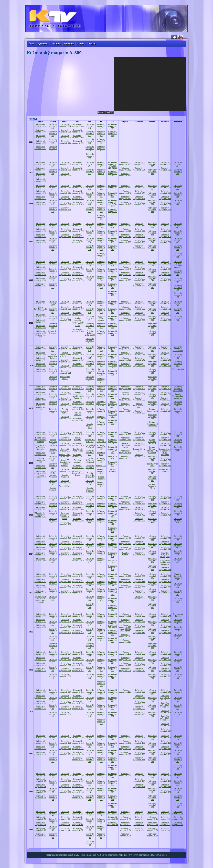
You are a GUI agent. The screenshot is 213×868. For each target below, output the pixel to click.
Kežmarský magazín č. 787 (113, 225)
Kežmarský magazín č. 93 (40, 786)
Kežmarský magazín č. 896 (40, 125)
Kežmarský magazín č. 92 (40, 791)
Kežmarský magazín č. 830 (90, 187)
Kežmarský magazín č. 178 (139, 753)
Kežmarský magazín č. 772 (78, 236)
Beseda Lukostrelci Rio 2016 (152, 442)
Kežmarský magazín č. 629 (101, 356)
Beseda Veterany (101, 478)
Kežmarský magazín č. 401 (40, 554)
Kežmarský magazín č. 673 (90, 326)
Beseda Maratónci (65, 476)
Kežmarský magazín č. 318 (90, 616)
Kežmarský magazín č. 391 (152, 576)
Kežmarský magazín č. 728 (90, 264)
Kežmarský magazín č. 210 (78, 697)
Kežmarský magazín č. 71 (125, 824)
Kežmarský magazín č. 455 (53, 521)
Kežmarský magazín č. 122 (125, 775)
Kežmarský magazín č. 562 (65, 418)
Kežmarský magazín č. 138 (178, 805)
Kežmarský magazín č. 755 (178, 295)
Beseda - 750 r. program (101, 318)
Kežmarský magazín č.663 (53, 303)
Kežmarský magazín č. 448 (178, 553)
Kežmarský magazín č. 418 (90, 553)
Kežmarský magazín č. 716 (65, 279)
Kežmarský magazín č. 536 (125, 433)
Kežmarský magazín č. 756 (178, 288)
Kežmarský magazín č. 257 (65, 653)
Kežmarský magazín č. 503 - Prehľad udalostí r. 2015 (40, 474)
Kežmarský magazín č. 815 (53, 202)
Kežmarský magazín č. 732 (101, 264)
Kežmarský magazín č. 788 (125, 241)
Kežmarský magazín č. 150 (53, 737)
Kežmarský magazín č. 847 (139, 192)
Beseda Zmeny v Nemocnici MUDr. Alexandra (165, 452)
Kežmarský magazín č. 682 (113, 326)
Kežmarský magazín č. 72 (125, 813)
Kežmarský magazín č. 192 (178, 752)
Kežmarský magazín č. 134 (165, 791)
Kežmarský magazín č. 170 (113, 752)
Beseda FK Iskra (101, 454)
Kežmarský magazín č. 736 (113, 271)
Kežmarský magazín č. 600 (165, 393)
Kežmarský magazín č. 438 (152, 568)
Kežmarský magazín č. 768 (65, 236)
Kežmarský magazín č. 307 (65, 626)
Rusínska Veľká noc (78, 414)
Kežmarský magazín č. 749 (152, 271)
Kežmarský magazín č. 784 (113, 248)
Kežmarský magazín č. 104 (78, 797)
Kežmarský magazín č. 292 (165, 653)
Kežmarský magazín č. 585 (125, 405)
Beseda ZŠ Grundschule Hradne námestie (65, 463)
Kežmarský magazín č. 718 (65, 268)
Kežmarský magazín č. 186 (165, 753)
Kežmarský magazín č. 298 (40, 626)
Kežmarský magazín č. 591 (139, 393)
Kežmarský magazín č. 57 (90, 836)
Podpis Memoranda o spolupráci (178, 396)
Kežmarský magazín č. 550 (178, 449)
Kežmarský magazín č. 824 (78, 198)
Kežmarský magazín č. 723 (78, 268)
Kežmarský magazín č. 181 (139, 737)
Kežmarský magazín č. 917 (101, 126)
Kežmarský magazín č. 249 (53, 676)
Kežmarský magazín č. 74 (139, 829)
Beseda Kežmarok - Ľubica (65, 411)
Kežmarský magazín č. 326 (113, 616)
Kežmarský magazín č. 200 (53, 707)
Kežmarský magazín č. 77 (139, 813)
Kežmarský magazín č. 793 (139, 241)
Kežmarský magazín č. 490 (152, 521)
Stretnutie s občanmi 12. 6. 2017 (101, 404)
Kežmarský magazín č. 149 (53, 745)
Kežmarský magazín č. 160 (90, 760)
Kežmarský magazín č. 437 (139, 537)
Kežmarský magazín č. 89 (178, 818)
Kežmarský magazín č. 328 (125, 635)
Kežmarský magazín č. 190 (178, 767)
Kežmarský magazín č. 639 (139, 365)
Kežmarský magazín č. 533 (125, 457)
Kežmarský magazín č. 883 (125, 163)
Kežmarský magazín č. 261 (78, 653)
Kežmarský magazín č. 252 (53, 654)
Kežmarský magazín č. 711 (40, 263)
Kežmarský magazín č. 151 (65, 753)
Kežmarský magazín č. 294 (178, 669)
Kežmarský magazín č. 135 (165, 786)
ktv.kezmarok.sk (159, 855)
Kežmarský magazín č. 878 (113, 174)
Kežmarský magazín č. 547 (165, 444)
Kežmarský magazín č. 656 (40, 327)
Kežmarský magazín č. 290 (165, 664)
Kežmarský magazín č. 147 (53, 760)
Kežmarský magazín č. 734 (113, 286)
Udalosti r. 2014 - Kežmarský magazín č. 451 (40, 515)
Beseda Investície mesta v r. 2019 (40, 309)
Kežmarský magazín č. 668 (78, 330)
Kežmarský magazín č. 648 (165, 365)
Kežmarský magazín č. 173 (125, 753)
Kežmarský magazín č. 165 (101, 752)
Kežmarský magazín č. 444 (165, 548)
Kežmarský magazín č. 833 (101, 202)
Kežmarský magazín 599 (165, 399)
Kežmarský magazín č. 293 (178, 676)
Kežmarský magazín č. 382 (125, 575)
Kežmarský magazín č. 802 (165, 236)
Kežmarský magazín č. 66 (113, 818)
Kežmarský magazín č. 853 (165, 209)
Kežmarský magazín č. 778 (90, 225)
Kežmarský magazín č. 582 (113, 396)
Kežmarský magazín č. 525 (101, 471)
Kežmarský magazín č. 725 (90, 278)
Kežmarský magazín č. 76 (139, 818)
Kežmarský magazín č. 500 (178, 506)
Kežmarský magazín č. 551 (178, 442)
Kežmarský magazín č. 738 (125, 279)
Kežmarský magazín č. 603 (178, 404)
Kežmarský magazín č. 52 (78, 829)
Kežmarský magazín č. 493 (152, 498)
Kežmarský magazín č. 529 (113, 464)
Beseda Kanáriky (78, 439)
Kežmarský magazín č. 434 (139, 554)
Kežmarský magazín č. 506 (40, 433)
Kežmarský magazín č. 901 (65, 142)
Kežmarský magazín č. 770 (65, 225)
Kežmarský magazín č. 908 (78, 125)
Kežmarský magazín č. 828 (90, 202)
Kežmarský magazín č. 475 (101, 498)
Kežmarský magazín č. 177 (139, 759)
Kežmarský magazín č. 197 (40, 697)
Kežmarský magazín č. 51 (65, 813)
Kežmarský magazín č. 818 (65, 209)
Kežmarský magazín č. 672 (90, 341)
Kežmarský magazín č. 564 (65, 399)
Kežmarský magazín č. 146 (40, 737)
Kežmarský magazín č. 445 (165, 543)
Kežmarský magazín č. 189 (165, 737)
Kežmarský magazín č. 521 (90, 468)
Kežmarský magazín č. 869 (65, 169)
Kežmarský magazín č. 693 (139, 302)
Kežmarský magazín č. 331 (125, 615)
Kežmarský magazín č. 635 (125, 365)
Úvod (31, 44)
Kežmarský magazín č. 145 (40, 742)
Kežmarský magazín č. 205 (65, 702)
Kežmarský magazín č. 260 (78, 659)
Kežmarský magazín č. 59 (90, 821)
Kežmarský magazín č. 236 (152, 692)
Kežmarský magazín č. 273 (113, 661)
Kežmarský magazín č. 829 (90, 195)
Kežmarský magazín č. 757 (178, 280)
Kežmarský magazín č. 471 (90, 498)
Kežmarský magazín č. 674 (90, 318)
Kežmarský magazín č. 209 (78, 702)
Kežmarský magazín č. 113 (101, 798)
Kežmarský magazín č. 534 (125, 452)
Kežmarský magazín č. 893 (40, 142)
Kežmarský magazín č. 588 (125, 388)
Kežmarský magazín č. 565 (65, 393)
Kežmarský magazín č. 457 (53, 506)
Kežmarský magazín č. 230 (139, 702)
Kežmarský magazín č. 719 (65, 263)
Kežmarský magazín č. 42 (40, 818)
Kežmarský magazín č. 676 (90, 303)
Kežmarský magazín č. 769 (65, 230)
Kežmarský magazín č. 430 (125, 548)
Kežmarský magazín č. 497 (165, 497)
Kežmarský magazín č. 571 (90, 418)
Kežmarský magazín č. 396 (178, 600)
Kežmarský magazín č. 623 (90, 371)
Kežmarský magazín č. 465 (78, 508)
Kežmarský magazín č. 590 (139, 399)
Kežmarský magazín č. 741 (125, 263)
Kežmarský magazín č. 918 (113, 134)
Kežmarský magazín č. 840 (125, 203)
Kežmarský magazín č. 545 (165, 465)
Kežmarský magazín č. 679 (101, 311)
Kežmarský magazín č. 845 (139, 203)
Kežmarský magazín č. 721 (78, 274)
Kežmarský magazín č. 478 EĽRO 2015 (113, 514)
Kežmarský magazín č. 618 (78, 365)
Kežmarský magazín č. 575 (90, 389)
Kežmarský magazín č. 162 (90, 745)
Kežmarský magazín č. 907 (78, 131)
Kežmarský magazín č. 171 (113, 745)
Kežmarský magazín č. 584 (125, 410)
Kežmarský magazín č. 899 (53, 134)
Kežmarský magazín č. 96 (53, 798)
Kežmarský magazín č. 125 (139, 786)
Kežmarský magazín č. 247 (40, 659)
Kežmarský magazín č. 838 (113, 195)
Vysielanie (43, 44)
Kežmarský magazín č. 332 (139, 632)
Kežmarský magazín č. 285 (152, 669)
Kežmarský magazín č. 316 (90, 631)
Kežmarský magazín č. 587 (125, 399)
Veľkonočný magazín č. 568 (78, 408)
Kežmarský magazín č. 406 (53, 553)
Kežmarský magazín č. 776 (90, 240)
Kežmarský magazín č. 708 (40, 279)
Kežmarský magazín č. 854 (165, 203)
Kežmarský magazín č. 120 (113, 783)
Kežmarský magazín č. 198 (40, 691)
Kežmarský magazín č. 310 (78, 632)
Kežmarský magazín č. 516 (78, 467)
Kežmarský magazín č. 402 (40, 548)
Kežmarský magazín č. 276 (125, 664)
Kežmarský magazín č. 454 (40, 497)
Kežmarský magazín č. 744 (139, 274)
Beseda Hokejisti (113, 470)
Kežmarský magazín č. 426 (113, 555)
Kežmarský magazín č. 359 (65, 581)
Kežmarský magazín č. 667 (65, 302)
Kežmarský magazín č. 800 (152, 225)
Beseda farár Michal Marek (78, 450)
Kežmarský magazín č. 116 (101, 775)
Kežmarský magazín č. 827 (90, 210)
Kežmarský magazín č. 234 (152, 707)
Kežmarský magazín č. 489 (139, 497)
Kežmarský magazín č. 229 (139, 708)
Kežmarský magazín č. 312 (78, 621)
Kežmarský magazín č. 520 (90, 482)
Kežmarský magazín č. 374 (113, 608)
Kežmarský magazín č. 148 (53, 752)
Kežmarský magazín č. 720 (78, 279)
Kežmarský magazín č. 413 (78, 554)
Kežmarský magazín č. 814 (53, 210)
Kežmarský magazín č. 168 (113, 767)
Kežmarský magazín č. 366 (90, 598)
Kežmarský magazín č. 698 (152, 303)
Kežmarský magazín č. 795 (139, 230)
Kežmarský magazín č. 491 (152, 513)
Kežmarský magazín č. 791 (125, 225)
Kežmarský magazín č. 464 (78, 514)
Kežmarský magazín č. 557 (40, 388)
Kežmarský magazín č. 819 (65, 203)
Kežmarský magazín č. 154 (65, 737)
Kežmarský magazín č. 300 (40, 615)
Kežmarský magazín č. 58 (90, 828)
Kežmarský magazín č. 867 (53, 164)
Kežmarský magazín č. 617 (65, 348)
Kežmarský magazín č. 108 (78, 775)
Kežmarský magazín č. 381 (125, 581)
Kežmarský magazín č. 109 (90, 798)
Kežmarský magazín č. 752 (165, 274)
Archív (81, 44)
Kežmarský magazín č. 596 (152, 389)
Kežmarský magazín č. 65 (113, 824)
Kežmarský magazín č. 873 (90, 172)
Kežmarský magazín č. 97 (53, 790)
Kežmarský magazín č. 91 (40, 797)
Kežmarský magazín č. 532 (113, 434)
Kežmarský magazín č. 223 (113, 699)
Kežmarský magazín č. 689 (125, 302)
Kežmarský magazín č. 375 (113, 600)
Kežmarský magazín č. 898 (53, 141)
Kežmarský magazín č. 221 (113, 714)
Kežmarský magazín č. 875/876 (101, 172)
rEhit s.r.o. (73, 855)
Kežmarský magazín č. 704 (178, 311)
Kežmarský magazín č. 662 (53, 311)
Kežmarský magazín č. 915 (101, 141)
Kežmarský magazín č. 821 (65, 192)
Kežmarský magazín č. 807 (178, 240)
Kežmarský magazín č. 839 (113, 187)
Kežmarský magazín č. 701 (165, 308)
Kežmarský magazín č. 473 (101, 513)
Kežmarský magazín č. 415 (78, 543)
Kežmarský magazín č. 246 (40, 664)
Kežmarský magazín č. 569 (78, 403)
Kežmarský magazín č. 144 (40, 748)
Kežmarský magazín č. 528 (101, 434)
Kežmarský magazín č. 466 (78, 503)
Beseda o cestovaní (78, 461)
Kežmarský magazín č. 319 (101, 638)
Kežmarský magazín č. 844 (125, 187)
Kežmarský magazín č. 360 (65, 575)
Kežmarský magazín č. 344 (165, 615)
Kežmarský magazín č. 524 (101, 484)
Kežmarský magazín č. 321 (101, 623)
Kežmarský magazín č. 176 (125, 737)
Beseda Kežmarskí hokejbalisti (90, 460)
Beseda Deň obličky (65, 378)
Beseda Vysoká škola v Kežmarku (53, 356)
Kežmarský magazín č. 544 (152, 434)
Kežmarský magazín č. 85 (165, 818)
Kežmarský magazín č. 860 (178, 187)
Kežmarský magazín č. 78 (152, 835)
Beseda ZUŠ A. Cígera (90, 441)
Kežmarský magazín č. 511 (65, 482)
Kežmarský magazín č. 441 (152, 546)
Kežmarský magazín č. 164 (101, 760)
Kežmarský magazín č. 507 (53, 482)
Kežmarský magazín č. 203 (65, 713)
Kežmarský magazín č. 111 (90, 783)
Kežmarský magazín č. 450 (178, 538)
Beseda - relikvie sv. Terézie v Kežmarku (40, 447)
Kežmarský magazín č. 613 (53, 349)
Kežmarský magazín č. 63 (101, 821)
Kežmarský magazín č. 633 (113, 356)
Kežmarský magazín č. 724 (78, 263)
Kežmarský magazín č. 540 (139, 433)
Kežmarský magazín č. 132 (152, 783)
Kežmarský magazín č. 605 (40, 370)
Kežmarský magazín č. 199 (53, 714)
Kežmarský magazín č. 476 (113, 530)
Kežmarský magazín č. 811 (40, 198)
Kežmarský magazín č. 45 (53, 828)
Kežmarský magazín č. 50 (65, 818)
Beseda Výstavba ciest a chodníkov (152, 424)
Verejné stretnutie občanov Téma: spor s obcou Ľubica (78, 322)
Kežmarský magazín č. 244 (178, 692)
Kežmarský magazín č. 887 (152, 164)
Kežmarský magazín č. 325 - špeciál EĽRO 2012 (113, 624)
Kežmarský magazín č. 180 (139, 742)
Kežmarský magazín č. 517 (78, 456)
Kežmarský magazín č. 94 (40, 780)
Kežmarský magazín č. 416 (78, 537)
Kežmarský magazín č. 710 (40, 268)
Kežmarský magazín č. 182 (152, 760)
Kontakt (92, 44)
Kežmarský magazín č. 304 (53, 623)
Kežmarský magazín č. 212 (90, 714)
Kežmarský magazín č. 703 (178, 318)
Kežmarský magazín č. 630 (101, 349)
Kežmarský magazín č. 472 (101, 521)
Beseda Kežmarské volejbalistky (90, 475)
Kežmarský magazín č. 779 (101, 255)
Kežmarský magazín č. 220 (101, 692)
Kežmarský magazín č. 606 (40, 365)
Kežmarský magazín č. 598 (165, 405)
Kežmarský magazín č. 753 (165, 268)
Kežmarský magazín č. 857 (165, 187)
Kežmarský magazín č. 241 (178, 714)
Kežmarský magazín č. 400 (40, 559)
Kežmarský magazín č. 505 (40, 454)
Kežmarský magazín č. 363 (78, 581)
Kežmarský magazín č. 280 (139, 670)
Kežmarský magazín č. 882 (125, 169)
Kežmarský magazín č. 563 (65, 405)
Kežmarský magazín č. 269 (101, 661)
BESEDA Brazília (125, 554)
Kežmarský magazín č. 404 (40, 537)
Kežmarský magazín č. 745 (139, 268)
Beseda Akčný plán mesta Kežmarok (53, 443)
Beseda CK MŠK (113, 457)
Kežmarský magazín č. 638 (125, 348)
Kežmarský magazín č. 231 (139, 697)
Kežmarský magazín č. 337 (152, 638)
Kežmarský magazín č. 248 (40, 653)
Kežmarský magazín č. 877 (101, 164)
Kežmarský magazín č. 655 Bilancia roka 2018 (40, 334)
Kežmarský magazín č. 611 (53, 371)
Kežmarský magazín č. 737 (113, 264)
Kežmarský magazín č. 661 (53, 318)
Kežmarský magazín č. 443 (165, 569)
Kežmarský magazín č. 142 (178, 775)
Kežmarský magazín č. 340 (152, 616)
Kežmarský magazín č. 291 (165, 659)
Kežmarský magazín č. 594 (152, 404)
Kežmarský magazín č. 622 (90, 379)
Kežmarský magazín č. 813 (40, 187)
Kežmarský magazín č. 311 (78, 626)
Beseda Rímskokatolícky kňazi (139, 405)
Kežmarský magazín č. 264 (90, 661)
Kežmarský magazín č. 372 (101, 584)
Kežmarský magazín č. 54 (78, 818)
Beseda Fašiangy (53, 489)
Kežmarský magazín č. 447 (178, 560)
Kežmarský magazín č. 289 (165, 670)
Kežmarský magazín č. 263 (90, 669)
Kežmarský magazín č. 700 (165, 314)
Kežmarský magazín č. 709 (40, 274)
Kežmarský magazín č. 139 (178, 798)
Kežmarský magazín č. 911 (90, 141)
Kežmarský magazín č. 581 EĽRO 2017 (113, 414)
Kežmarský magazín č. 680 (101, 303)
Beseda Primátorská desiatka (125, 445)
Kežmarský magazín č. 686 (125, 319)
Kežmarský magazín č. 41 (40, 824)
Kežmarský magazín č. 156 (78, 753)
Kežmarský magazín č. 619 (78, 359)
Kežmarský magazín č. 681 (113, 333)
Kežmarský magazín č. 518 (78, 444)
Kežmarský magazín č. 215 (90, 692)
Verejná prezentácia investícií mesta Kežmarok (78, 395)
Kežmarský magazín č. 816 (53, 195)
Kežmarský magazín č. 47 (53, 814)
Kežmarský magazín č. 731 (101, 271)
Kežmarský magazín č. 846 (139, 198)
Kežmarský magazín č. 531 (113, 442)
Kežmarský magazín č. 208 (78, 708)
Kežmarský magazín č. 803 (165, 230)
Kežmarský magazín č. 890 (178, 172)
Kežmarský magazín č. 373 (101, 576)
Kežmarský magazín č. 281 (139, 664)
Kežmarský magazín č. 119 (113, 790)
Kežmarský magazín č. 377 (113, 584)
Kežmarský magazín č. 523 (90, 434)
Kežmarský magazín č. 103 (65, 775)
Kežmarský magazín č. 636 (125, 359)
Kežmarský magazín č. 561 (53, 389)
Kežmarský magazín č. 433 (125, 537)
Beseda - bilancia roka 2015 (40, 460)
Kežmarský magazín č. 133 (152, 775)
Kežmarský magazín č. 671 (78, 302)
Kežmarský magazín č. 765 (53, 240)
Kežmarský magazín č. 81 (152, 818)
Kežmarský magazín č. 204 (65, 708)
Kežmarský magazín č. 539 (139, 439)
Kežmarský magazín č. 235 (152, 699)
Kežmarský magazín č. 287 (152, 654)
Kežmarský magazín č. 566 (65, 388)
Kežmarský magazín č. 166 (101, 745)
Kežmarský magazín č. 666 (65, 308)
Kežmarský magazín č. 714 (53, 271)
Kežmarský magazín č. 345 (178, 636)
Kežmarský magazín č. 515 (65, 433)
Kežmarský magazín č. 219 (101, 699)
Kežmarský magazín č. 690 (139, 319)
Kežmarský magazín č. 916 (101, 134)
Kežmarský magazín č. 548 (165, 439)
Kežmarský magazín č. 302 (53, 638)
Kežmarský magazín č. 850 (152, 202)
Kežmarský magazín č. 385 (139, 586)
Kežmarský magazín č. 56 (90, 843)
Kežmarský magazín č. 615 (65, 366)
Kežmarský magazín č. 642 (139, 348)
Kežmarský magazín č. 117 (113, 805)
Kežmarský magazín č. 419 (90, 546)
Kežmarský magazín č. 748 (152, 278)
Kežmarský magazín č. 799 (152, 233)
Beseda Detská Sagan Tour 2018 (101, 372)
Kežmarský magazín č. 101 (65, 786)
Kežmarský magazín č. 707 (40, 285)
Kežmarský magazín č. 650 (165, 353)
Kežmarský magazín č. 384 (139, 592)
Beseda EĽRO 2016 (101, 441)
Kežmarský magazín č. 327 (125, 641)
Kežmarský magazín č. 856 (165, 192)
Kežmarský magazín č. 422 (101, 553)
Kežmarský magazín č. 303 (53, 631)
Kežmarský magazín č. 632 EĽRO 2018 (113, 365)
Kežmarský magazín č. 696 (152, 318)
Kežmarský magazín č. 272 (113, 669)
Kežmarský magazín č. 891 (178, 164)
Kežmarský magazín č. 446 (165, 537)
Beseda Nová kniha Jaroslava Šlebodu (40, 440)
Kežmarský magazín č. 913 (90, 126)
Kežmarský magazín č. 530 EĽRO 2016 (113, 450)
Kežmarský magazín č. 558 (53, 411)
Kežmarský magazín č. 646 (152, 356)
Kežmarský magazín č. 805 (178, 255)
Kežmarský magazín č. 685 (113, 303)
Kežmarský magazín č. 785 (113, 240)
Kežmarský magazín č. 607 (40, 359)
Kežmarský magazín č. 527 (101, 447)
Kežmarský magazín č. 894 (40, 137)
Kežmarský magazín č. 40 (40, 829)
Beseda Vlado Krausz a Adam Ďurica (78, 473)
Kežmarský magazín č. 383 (139, 597)
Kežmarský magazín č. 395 (165, 575)
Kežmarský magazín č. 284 (152, 676)
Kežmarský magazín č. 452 (40, 508)
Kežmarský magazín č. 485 (139, 520)
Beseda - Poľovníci (125, 393)
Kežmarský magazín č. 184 (152, 745)
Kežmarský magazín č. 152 (65, 748)
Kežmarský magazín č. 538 (139, 444)
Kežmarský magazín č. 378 (113, 576)
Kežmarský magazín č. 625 (90, 356)
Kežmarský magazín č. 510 (53, 434)
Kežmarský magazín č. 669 (78, 314)
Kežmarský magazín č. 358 (65, 586)
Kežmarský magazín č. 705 (178, 303)
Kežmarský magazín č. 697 (152, 311)
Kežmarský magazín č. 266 (101, 684)
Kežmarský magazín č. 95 (40, 775)
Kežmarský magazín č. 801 (165, 241)
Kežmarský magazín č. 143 (40, 753)
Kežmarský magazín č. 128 (139, 775)
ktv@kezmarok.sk (141, 855)
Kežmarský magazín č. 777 (90, 233)
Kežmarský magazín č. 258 (78, 670)
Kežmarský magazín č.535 (125, 439)
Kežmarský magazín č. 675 (90, 311)
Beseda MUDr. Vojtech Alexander (53, 474)
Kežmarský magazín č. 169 (113, 760)
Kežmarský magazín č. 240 (165, 691)
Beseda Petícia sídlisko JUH (90, 333)
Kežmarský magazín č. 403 (40, 543)
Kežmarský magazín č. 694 (152, 333)
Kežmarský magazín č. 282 (139, 659)
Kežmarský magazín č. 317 (90, 623)
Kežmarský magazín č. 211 (78, 691)
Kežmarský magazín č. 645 (152, 364)
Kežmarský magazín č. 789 (125, 236)
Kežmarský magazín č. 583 (113, 389)
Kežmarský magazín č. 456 (53, 513)
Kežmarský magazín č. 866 (53, 172)
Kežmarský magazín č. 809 (178, 225)
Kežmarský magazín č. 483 (125, 497)
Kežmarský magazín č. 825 (78, 192)
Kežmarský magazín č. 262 (90, 676)
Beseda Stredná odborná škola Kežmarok (152, 450)
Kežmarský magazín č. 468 (90, 521)
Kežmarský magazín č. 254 (65, 670)
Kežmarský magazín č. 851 (152, 195)
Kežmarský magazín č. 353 (53, 598)
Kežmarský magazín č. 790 (125, 230)
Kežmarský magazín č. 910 (90, 149)
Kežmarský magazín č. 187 (165, 748)
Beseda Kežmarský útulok (53, 451)
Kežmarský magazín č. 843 (125, 192)
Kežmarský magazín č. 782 (101, 233)
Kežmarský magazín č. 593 (152, 417)
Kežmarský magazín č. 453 (40, 503)
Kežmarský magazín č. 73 (125, 818)
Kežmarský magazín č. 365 (90, 606)
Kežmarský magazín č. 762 (40, 230)
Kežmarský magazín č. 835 (101, 187)
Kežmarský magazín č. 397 (178, 593)
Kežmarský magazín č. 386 (139, 575)
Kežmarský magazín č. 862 (40, 180)
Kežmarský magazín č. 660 (53, 326)
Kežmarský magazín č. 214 (90, 699)
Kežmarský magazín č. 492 (152, 506)
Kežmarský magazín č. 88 (178, 824)
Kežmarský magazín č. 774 (78, 225)
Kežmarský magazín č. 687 (125, 314)
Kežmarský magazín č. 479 (113, 506)
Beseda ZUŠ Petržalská (90, 446)
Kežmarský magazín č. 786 (113, 233)
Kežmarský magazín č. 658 (40, 315)
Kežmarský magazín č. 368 (90, 584)
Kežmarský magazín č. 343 (165, 621)
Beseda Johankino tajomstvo (90, 490)
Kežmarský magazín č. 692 (139, 308)
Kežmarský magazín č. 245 (40, 670)
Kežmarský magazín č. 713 (53, 278)
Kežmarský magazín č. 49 (65, 824)
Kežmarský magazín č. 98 (53, 783)
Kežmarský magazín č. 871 (78, 169)
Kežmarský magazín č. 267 (101, 676)
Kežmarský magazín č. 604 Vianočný (178, 389)
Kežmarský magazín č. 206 (65, 697)
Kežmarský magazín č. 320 (101, 631)
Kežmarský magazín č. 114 (101, 790)
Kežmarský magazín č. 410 (65, 548)
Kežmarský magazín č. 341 (165, 632)
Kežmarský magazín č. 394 (165, 581)
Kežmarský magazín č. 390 (152, 584)
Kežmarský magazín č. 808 (178, 233)
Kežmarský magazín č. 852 (152, 187)
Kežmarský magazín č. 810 (40, 203)
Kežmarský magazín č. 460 (65, 508)
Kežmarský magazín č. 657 (40, 321)
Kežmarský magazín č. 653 (178, 356)
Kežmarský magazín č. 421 (101, 560)
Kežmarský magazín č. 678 (101, 326)
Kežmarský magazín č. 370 (101, 598)
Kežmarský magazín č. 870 (65, 163)
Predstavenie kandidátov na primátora (165, 562)
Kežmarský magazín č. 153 (65, 742)
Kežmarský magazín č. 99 (53, 775)
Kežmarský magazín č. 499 (178, 513)
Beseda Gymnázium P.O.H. (152, 486)
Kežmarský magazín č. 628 (101, 364)
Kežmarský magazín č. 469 (90, 513)
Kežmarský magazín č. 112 (90, 775)
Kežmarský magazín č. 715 (53, 264)
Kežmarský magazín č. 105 (78, 791)
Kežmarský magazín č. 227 (125, 691)
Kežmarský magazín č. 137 (165, 775)
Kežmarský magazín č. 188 (165, 742)
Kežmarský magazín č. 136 (165, 780)
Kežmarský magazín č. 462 (65, 497)
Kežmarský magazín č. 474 (101, 506)
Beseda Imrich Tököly (152, 465)
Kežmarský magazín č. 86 (165, 813)
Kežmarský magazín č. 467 (78, 497)
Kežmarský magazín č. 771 (78, 241)
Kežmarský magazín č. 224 (113, 692)
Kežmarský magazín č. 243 (178, 699)
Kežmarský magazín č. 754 (165, 263)
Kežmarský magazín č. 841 (125, 198)
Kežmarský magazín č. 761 (40, 236)
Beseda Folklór (65, 486)
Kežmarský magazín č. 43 (40, 813)
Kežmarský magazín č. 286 (152, 661)
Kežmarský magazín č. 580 (113, 422)
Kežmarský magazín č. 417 (90, 560)
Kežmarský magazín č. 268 (101, 669)
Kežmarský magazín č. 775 (90, 248)
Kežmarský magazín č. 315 (90, 638)
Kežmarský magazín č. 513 (65, 444)
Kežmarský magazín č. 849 (152, 210)
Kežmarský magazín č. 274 (113, 654)
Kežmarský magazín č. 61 (101, 836)
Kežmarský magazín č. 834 (101, 195)
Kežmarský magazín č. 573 (90, 404)
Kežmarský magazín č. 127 (139, 780)
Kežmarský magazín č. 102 (65, 780)
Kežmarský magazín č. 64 (101, 814)
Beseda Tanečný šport (152, 410)
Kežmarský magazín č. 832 (101, 210)
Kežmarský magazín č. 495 (165, 508)
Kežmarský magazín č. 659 (40, 302)
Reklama (56, 44)
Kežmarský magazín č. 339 (152, 623)
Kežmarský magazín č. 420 (90, 538)
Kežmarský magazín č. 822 (65, 187)
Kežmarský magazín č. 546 (165, 459)
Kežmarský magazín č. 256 (65, 659)
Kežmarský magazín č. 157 (78, 748)
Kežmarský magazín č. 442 (152, 538)
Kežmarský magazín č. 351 (40, 581)
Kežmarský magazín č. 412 (65, 537)
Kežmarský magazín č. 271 (113, 676)
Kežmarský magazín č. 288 (165, 675)
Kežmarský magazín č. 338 (152, 631)
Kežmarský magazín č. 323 (113, 640)
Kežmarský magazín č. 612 (53, 364)
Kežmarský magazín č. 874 (90, 164)
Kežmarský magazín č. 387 (152, 606)
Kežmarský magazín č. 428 (113, 538)
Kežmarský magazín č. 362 (78, 586)
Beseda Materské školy (90, 426)
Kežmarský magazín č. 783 (101, 225)
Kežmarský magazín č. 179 (139, 748)
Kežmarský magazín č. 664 (65, 319)
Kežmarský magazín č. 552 (178, 434)
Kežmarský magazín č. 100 (65, 791)
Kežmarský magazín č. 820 (65, 198)
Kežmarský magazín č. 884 (139, 169)
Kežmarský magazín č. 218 (101, 707)
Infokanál (69, 44)
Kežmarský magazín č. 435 (139, 548)
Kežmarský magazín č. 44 (53, 836)
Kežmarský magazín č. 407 (53, 546)
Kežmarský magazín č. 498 (178, 521)
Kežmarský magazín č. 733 (113, 293)
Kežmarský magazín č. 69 (125, 835)
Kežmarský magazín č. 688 (125, 308)
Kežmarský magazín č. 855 (165, 198)
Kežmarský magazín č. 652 (178, 364)
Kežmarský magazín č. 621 (78, 348)
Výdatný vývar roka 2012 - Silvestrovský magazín (40, 599)
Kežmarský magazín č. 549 (165, 433)
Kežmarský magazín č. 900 (53, 126)
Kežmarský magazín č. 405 (53, 560)
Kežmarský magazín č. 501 (178, 498)
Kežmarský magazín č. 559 (53, 404)
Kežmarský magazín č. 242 (178, 707)
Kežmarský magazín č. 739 (125, 274)
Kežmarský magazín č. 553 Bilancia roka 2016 (40, 406)
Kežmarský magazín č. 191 (178, 760)
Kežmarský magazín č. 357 (65, 592)
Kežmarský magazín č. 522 (90, 453)
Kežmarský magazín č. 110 (90, 790)
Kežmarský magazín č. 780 (101, 248)
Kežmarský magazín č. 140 (178, 790)
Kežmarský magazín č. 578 (101, 396)
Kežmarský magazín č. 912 (90, 134)
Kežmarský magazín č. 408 (53, 538)
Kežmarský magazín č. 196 (40, 702)
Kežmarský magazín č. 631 (113, 373)
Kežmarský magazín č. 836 (113, 212)
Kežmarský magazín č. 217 (101, 714)
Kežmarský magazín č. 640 (139, 359)
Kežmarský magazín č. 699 (165, 319)
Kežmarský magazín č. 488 (139, 503)
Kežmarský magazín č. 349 (40, 592)
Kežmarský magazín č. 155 (78, 759)
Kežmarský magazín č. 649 (165, 359)
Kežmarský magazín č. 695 (152, 326)
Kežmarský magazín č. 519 (78, 433)
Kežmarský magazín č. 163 (90, 737)
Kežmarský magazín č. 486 (139, 514)
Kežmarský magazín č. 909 (90, 156)
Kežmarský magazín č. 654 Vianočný (178, 349)
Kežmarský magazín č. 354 (53, 591)
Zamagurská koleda (178, 615)
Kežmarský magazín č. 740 (125, 268)
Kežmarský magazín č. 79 (152, 829)
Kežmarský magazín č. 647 (152, 349)
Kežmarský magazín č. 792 (139, 247)
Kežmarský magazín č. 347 (178, 622)
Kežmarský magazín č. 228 (139, 713)
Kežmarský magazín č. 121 (113, 775)
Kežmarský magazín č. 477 (113, 522)
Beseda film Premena (53, 332)
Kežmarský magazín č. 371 (101, 591)
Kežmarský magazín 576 (101, 418)
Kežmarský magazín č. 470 (90, 506)
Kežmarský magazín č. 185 (152, 737)
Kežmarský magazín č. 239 (165, 712)
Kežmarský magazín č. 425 (113, 568)
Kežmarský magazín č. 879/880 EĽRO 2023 (113, 165)
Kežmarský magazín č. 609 (40, 348)
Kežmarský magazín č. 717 (65, 274)
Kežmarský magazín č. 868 (65, 175)
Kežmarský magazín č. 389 (152, 591)
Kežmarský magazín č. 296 (178, 654)
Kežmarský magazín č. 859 (178, 195)
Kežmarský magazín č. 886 (152, 172)
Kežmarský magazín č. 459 (65, 523)
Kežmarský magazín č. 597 (165, 410)
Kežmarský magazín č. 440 (152, 553)
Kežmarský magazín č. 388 (152, 598)
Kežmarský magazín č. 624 (90, 364)
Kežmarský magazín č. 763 (40, 225)
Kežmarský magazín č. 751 (165, 279)
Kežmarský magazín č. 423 (101, 546)
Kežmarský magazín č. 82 (152, 813)
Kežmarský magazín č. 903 (65, 131)
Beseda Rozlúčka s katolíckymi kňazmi (113, 405)
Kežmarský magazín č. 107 (78, 780)
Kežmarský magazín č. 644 (152, 371)
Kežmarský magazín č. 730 (101, 278)
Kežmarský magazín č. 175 (125, 742)
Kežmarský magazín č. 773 (78, 230)
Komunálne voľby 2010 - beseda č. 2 (165, 705)
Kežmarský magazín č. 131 (152, 790)
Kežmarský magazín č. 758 (178, 273)
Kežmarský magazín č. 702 (165, 302)
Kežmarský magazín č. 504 (40, 467)
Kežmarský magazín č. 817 (53, 187)
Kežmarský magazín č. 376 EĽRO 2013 (113, 592)
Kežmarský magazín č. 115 (101, 783)
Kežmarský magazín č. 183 (152, 752)
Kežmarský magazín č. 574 (90, 396)
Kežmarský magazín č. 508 (53, 466)
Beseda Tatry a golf (139, 450)
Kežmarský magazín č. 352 (40, 575)
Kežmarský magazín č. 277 (125, 659)
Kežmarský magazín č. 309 (65, 615)
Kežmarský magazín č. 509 (53, 458)
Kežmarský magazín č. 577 (101, 411)
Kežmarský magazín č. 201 (53, 699)
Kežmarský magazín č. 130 (152, 798)
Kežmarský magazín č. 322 (101, 616)
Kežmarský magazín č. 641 (139, 353)
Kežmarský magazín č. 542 (152, 471)
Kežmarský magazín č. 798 (152, 240)
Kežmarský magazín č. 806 (178, 248)
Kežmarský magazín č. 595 (152, 396)
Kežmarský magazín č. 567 (78, 419)
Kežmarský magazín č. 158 (78, 742)
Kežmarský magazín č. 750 (152, 264)
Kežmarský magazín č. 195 (40, 708)
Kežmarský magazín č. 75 (139, 824)
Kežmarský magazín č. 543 (152, 458)
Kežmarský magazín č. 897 (53, 149)
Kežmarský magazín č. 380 (125, 586)
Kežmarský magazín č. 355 (53, 584)
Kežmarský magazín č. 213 (90, 707)
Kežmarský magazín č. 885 (139, 163)
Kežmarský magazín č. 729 (101, 286)
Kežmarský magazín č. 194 (178, 737)
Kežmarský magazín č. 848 (139, 187)
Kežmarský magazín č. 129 (152, 805)
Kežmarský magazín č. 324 (113, 633)
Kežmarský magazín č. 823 (78, 203)
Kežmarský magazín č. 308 (65, 621)
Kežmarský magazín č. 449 (178, 546)
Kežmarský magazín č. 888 (165, 169)
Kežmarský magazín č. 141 (178, 783)
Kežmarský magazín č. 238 (165, 725)
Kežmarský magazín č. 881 (125, 175)
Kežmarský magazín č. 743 (139, 279)
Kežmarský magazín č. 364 (78, 575)
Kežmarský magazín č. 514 (65, 439)
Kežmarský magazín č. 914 (101, 149)
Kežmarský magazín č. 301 (53, 646)
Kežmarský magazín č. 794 (139, 236)
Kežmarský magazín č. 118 (113, 798)
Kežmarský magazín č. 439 (152, 560)
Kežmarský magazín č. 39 (40, 835)
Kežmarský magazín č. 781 (101, 240)
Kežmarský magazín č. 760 (40, 241)
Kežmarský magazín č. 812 (40, 192)
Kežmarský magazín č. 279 (125, 653)
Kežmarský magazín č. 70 (125, 829)
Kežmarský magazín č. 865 (40, 163)
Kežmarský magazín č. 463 (78, 520)
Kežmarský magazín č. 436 (139, 543)
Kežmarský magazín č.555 (40, 399)
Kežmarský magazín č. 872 (78, 163)
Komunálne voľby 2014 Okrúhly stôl (165, 555)
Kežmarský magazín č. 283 (139, 653)
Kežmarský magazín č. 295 (178, 661)
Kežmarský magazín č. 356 (53, 576)
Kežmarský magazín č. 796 (139, 225)
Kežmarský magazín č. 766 (53, 233)
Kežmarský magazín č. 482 (125, 503)
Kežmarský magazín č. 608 (40, 353)
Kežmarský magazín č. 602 (178, 411)
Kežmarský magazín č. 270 (101, 654)
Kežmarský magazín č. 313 (78, 615)
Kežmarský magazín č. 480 (113, 498)
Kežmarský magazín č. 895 (40, 131)
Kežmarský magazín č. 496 (165, 503)
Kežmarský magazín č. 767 (53, 225)
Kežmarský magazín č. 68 (113, 813)
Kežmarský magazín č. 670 (78, 308)
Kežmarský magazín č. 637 (125, 353)
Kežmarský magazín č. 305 (53, 616)
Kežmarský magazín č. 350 (40, 586)
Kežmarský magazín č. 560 (53, 396)
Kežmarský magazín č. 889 (165, 163)
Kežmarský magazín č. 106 (78, 786)
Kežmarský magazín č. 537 (139, 456)
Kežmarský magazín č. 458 (53, 498)
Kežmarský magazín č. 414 (78, 548)
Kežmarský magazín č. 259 (78, 664)
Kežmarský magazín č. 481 (125, 508)
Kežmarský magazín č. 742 (139, 285)
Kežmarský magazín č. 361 (78, 592)
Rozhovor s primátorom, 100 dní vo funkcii (65, 516)
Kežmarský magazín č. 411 (65, 543)
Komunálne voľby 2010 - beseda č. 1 (165, 718)
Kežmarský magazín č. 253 (65, 675)
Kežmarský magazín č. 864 (40, 169)
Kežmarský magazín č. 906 (78, 137)
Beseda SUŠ (101, 466)
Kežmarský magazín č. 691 (139, 314)
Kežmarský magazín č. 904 (65, 125)
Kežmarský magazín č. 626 (90, 349)
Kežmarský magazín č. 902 (65, 137)
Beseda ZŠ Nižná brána (65, 450)
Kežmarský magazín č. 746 (139, 263)
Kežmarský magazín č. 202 (53, 692)
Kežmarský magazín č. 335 (139, 615)
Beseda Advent (178, 369)
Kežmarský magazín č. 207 (65, 691)
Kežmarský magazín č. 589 (101, 424)
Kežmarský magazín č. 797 (152, 248)
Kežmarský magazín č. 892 (40, 148)
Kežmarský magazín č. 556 (40, 393)
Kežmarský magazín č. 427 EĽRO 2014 (113, 546)
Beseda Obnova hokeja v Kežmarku (65, 354)
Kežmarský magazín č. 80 (152, 824)
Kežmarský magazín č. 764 (53, 248)
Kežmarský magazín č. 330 (125, 621)
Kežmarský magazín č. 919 (113, 126)
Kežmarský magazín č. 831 (101, 217)
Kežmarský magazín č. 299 (40, 621)
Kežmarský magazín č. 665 (65, 314)
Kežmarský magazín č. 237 (165, 730)
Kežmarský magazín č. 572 (90, 411)
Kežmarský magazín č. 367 (90, 591)
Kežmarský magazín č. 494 (165, 514)
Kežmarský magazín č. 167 (101, 737)
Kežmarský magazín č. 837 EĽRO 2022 (113, 203)
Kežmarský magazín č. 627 (101, 380)
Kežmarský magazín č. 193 (178, 745)
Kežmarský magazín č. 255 (65, 664)
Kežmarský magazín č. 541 (152, 479)
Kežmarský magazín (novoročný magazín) (178, 264)
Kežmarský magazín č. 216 (101, 722)
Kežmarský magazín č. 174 (125, 748)
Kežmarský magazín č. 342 (165, 626)
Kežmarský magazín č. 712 (53, 286)
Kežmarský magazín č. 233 (152, 714)
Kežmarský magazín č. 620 (78, 353)
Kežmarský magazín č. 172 (113, 737)
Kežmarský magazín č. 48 (65, 829)
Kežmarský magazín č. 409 (65, 554)
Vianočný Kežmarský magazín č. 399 (178, 577)
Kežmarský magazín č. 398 (178, 585)
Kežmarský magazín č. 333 (139, 626)
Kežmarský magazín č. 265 (90, 654)
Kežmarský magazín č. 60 (90, 814)
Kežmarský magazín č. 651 (165, 348)
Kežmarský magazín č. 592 (139, 388)
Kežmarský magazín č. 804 (165, 225)
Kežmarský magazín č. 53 (78, 824)
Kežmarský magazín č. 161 (90, 752)
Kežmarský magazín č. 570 (78, 388)
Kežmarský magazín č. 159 (78, 737)
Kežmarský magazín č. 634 (113, 349)
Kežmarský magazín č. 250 (53, 669)
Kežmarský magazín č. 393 (165, 586)
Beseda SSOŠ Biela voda (165, 470)
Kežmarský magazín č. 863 (40, 175)
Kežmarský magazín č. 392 (165, 592)
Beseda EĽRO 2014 (113, 561)
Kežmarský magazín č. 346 (178, 629)
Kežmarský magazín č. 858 (178, 202)
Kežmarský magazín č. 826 (78, 187)
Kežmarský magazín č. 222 (113, 707)
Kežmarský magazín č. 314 (90, 646)
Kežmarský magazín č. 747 (152, 286)
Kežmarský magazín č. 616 (65, 361)
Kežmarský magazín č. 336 (152, 646)
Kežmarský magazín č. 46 (53, 821)
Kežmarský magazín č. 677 (101, 333)
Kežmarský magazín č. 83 (165, 829)
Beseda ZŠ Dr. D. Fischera (65, 456)
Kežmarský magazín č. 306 (65, 632)
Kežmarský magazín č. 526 (101, 460)
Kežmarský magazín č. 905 (78, 142)
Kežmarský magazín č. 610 (53, 379)
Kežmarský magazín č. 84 (165, 824)
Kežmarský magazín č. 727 (90, 271)
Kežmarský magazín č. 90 (178, 813)
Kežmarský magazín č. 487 (139, 508)
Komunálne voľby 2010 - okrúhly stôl (165, 698)
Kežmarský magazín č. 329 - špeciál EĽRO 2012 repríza (125, 628)
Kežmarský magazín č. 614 (65, 372)
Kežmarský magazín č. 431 (125, 543)
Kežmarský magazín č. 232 (139, 691)
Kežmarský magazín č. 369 (90, 576)
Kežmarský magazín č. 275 (125, 670)
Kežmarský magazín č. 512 (65, 470)
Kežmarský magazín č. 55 (78, 813)
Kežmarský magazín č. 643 (152, 379)
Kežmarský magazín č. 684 (113, 311)
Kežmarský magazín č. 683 (113, 318)
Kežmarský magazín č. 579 (101, 389)
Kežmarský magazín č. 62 (101, 828)
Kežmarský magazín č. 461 (65, 503)
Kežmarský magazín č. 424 (101, 538)
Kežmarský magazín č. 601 (165, 388)
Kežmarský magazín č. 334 (139, 621)
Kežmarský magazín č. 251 (53, 661)
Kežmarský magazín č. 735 (113, 278)
